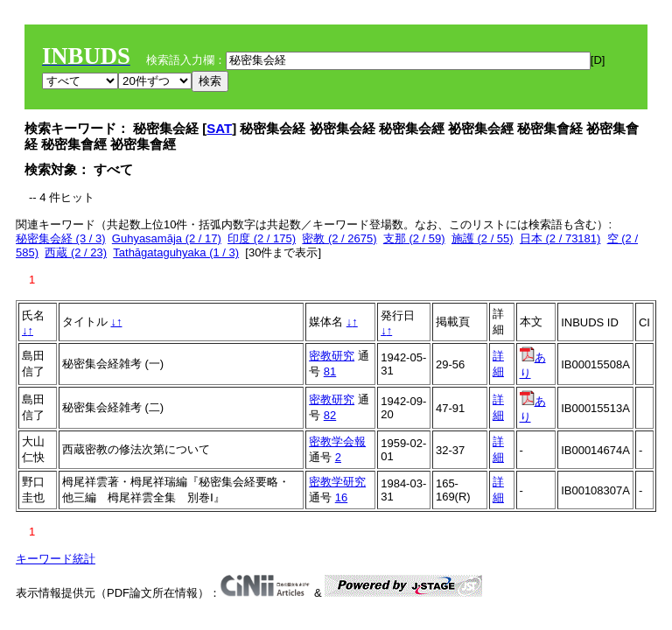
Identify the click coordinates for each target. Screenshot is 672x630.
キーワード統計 (56, 559)
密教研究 (332, 356)
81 (330, 371)
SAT (219, 128)
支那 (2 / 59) (414, 238)
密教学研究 (337, 482)
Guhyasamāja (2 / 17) (167, 238)
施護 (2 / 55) (483, 238)
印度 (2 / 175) (262, 238)
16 (341, 497)
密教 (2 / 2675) (339, 238)
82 (330, 415)
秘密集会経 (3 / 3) (61, 238)
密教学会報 (337, 441)
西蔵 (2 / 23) (76, 252)
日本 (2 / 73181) (560, 238)
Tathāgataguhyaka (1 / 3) (176, 252)
